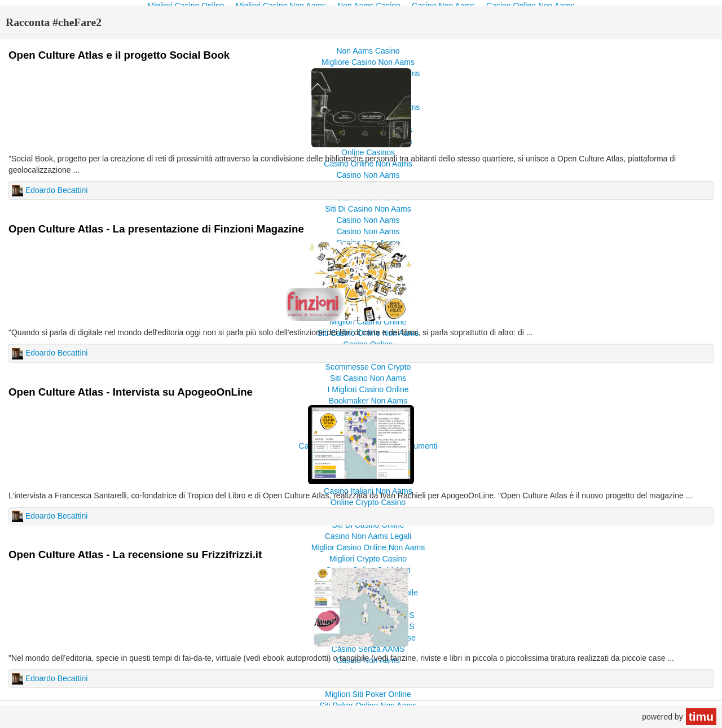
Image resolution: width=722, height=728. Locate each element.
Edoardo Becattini (57, 190)
